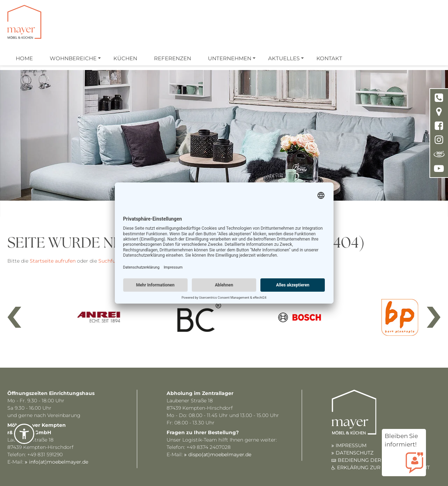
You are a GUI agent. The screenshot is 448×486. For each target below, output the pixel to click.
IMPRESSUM (351, 445)
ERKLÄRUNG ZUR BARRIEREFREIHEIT (383, 467)
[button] (24, 434)
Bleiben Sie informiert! (404, 441)
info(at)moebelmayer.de (59, 462)
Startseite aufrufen (53, 261)
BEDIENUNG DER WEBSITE (372, 460)
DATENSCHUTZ (355, 453)
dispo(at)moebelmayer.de (220, 454)
